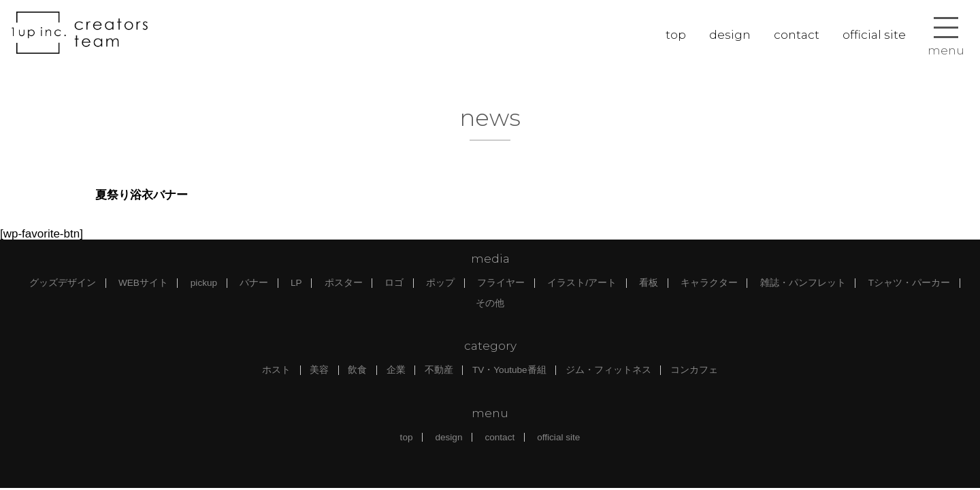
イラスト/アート (582, 283)
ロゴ (394, 283)
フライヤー (501, 283)
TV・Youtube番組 (509, 370)
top (676, 35)
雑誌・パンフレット (803, 283)
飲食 (357, 370)
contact (797, 35)
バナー (254, 283)
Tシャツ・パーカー (909, 283)
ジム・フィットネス (608, 370)
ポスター (344, 283)
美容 (319, 370)
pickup (204, 283)
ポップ (440, 283)
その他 (490, 303)
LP (296, 283)
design (730, 35)
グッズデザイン (63, 283)
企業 (396, 370)
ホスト (276, 370)
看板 (649, 283)
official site (874, 35)
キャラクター (709, 283)
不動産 (439, 370)
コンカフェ (694, 370)
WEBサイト (143, 283)
